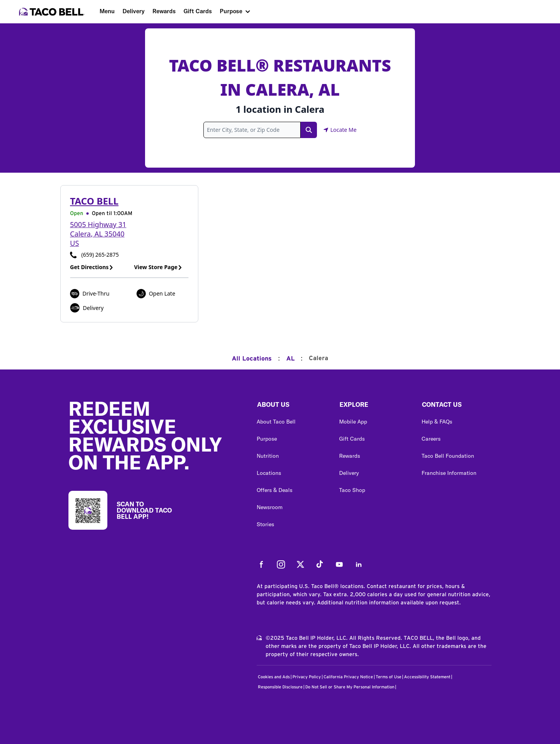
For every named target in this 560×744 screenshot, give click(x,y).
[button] (292, 406)
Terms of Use (388, 677)
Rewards (164, 11)
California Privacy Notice (348, 677)
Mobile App (353, 422)
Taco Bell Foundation (448, 456)
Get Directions (92, 267)
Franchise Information (449, 473)
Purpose (231, 11)
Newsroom (270, 507)
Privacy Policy (307, 677)
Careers (431, 439)
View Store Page (158, 267)
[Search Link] (309, 130)
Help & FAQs (437, 422)
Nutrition (268, 456)
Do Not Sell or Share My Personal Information (350, 687)
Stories (265, 524)
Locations (269, 473)
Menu (107, 11)
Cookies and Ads (274, 677)
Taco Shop (352, 490)
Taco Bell (94, 201)
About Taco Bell (276, 422)
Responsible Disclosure (280, 687)
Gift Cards (198, 11)
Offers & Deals (275, 490)
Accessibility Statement (427, 677)
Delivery (134, 11)
